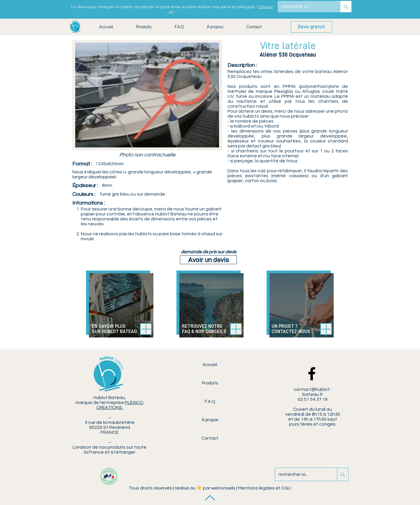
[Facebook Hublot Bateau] (312, 374)
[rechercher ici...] (305, 7)
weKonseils (223, 488)
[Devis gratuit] (311, 27)
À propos (210, 420)
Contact (210, 438)
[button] (144, 27)
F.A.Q (210, 402)
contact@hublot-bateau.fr (313, 392)
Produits (210, 383)
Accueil (210, 365)
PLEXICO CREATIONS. (120, 405)
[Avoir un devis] (208, 260)
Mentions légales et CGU (265, 488)
